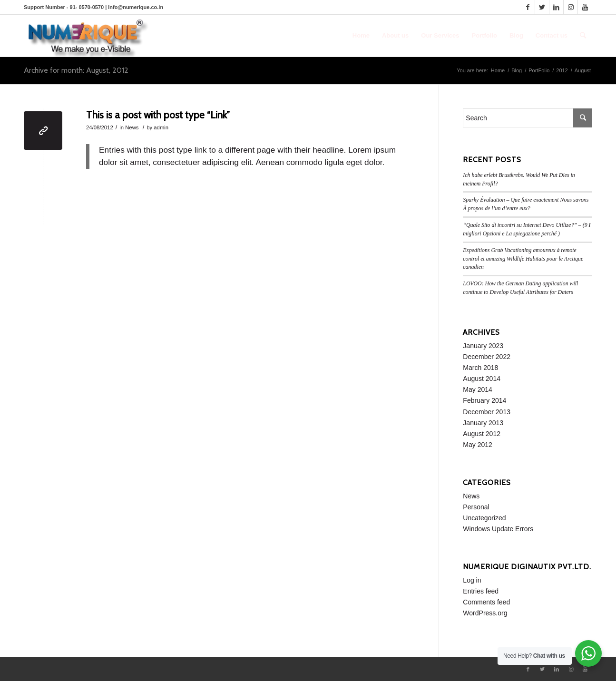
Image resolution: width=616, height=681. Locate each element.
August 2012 (482, 434)
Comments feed (486, 602)
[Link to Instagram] (571, 7)
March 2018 (480, 368)
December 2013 (487, 412)
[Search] (583, 36)
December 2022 (487, 357)
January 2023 (483, 346)
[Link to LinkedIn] (556, 7)
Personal (476, 507)
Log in (472, 580)
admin (161, 127)
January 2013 (483, 423)
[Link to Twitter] (542, 7)
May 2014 (477, 389)
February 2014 (484, 400)
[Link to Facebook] (528, 7)
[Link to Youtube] (585, 7)
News (132, 127)
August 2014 (482, 379)
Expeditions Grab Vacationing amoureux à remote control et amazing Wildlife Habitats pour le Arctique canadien (523, 259)
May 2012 (477, 445)
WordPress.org (485, 613)
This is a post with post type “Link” (158, 115)
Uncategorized (484, 518)
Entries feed (481, 591)
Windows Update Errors (498, 529)
